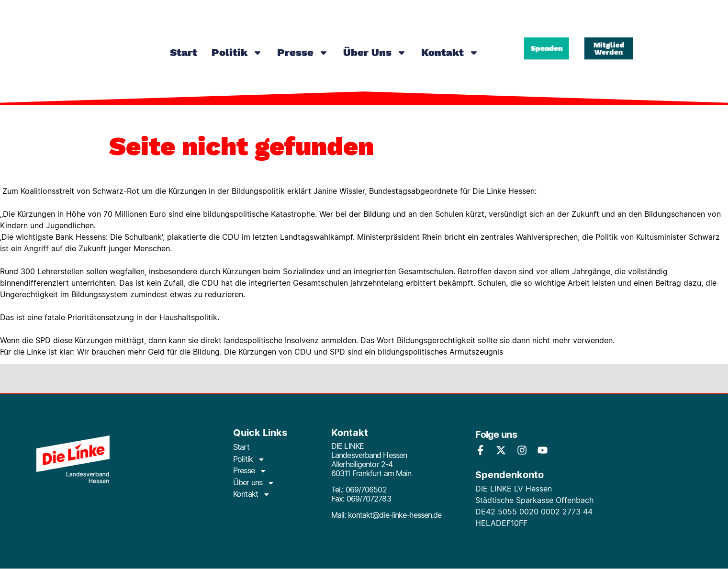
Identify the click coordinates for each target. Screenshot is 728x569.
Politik (237, 53)
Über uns (375, 53)
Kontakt (450, 53)
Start (184, 52)
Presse (303, 53)
